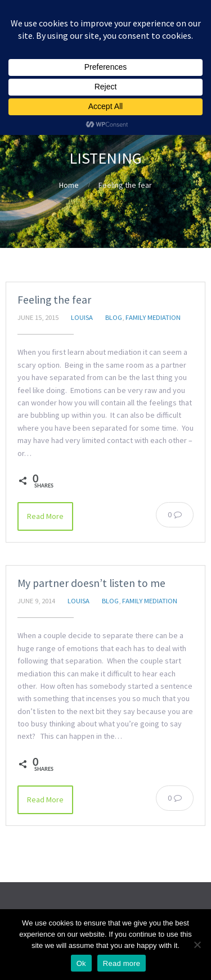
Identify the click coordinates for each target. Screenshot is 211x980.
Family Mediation (153, 317)
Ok (81, 963)
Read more (122, 963)
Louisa (82, 317)
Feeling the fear (54, 300)
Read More (45, 516)
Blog (114, 317)
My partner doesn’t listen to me (91, 583)
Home (69, 185)
